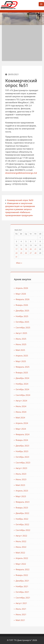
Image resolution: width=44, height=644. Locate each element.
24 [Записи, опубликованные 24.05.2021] (36, 253)
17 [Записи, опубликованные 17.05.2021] (36, 249)
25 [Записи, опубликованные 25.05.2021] (41, 253)
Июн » (39, 263)
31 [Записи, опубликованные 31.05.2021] (36, 257)
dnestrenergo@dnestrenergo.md (21, 175)
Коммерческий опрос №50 (20, 200)
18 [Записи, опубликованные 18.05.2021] (41, 249)
